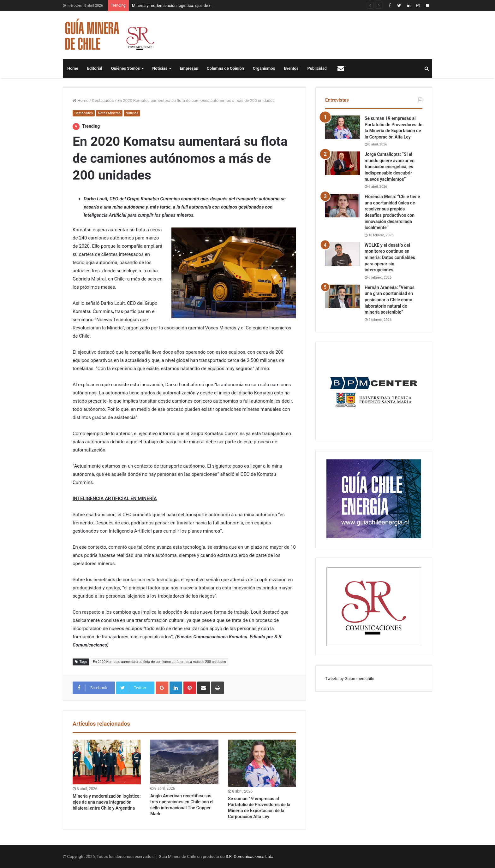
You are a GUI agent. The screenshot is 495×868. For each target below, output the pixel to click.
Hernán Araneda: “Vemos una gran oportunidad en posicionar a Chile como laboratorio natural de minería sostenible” (390, 300)
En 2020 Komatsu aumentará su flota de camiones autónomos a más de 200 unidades (159, 662)
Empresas (189, 68)
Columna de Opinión (225, 68)
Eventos (291, 68)
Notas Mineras (109, 113)
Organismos (264, 68)
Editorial (95, 68)
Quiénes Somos (125, 68)
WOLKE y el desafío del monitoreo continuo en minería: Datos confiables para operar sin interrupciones (390, 257)
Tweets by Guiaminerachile (350, 679)
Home (73, 68)
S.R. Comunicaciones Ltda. (250, 856)
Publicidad (317, 68)
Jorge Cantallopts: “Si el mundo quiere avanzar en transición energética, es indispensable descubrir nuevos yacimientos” (390, 167)
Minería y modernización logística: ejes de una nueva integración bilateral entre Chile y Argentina (107, 802)
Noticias (160, 68)
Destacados (103, 100)
